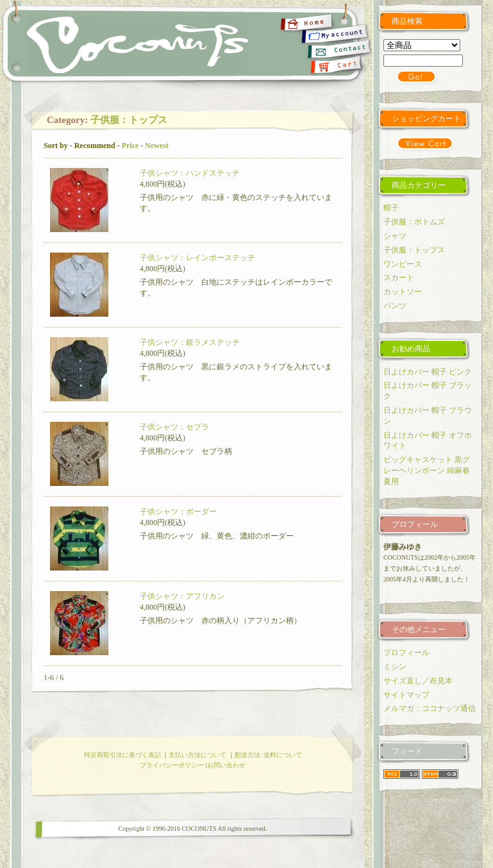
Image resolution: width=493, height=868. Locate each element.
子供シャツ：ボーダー (178, 512)
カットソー (403, 292)
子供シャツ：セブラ (174, 427)
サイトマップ (406, 695)
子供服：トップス (129, 120)
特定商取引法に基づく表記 (122, 755)
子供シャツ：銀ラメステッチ (190, 342)
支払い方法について (197, 755)
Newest (157, 146)
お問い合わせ (226, 765)
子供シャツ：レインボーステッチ (197, 258)
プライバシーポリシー (172, 765)
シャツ (395, 236)
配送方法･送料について (268, 755)
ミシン (395, 667)
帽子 (391, 208)
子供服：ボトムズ (414, 222)
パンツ (395, 306)
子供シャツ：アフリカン (182, 596)
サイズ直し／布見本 (418, 681)
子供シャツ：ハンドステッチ (190, 173)
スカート (399, 278)
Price (130, 146)
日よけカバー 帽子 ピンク (428, 372)
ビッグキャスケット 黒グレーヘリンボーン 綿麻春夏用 (427, 471)
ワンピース (403, 264)
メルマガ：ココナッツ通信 (430, 708)
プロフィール (406, 653)
